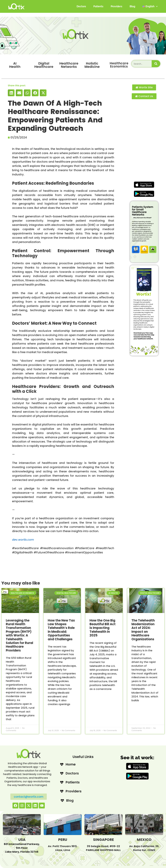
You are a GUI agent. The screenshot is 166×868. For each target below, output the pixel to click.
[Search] (156, 64)
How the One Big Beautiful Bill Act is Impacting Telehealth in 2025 (103, 628)
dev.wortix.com (23, 540)
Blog (132, 6)
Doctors (81, 6)
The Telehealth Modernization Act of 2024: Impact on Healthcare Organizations (143, 630)
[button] (11, 93)
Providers (116, 6)
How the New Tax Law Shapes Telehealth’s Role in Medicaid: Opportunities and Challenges (61, 630)
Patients (98, 6)
